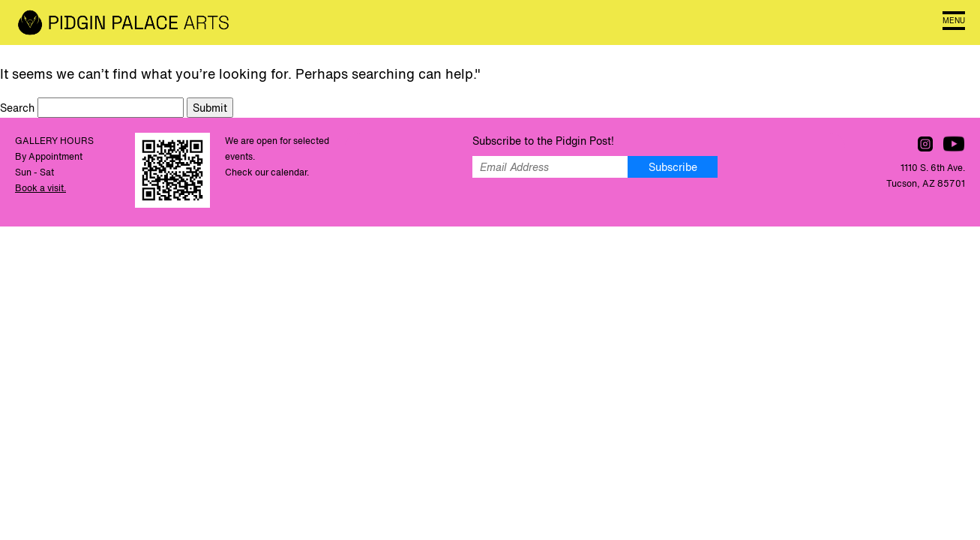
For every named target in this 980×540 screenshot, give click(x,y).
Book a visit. (40, 188)
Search (19, 108)
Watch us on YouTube (954, 144)
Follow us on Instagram (925, 144)
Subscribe (673, 167)
